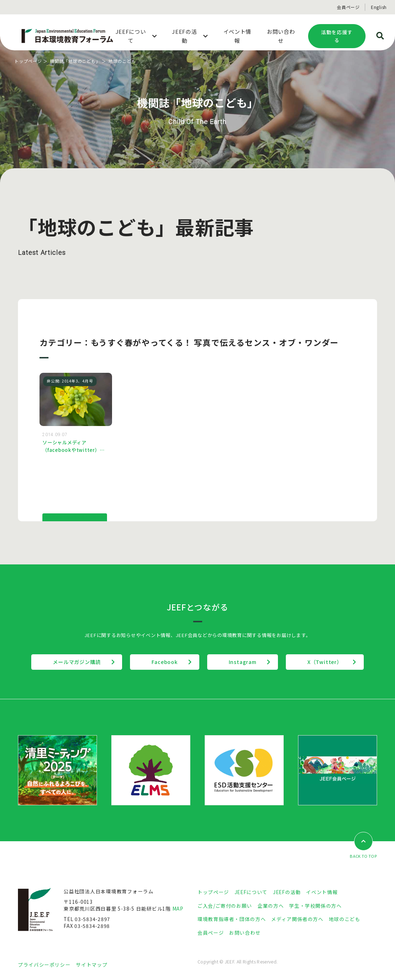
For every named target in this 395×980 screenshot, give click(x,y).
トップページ (28, 61)
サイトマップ (92, 965)
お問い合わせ (245, 933)
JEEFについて (251, 892)
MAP (178, 908)
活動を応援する (337, 36)
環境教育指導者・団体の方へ (232, 919)
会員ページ (348, 7)
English (379, 7)
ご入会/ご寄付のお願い (225, 906)
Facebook (164, 662)
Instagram (243, 662)
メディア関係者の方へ (297, 919)
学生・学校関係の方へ (315, 906)
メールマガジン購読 (77, 662)
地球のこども (345, 919)
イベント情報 (322, 892)
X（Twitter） (325, 662)
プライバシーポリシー (44, 965)
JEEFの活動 (287, 892)
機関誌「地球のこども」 (75, 61)
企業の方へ (271, 906)
